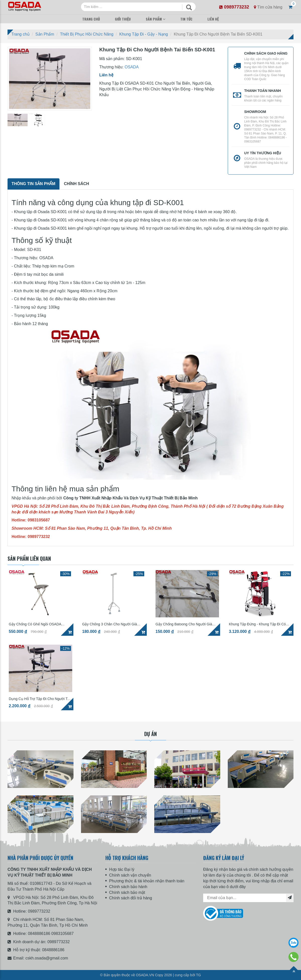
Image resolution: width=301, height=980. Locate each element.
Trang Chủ (91, 19)
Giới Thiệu (123, 19)
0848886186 (39, 934)
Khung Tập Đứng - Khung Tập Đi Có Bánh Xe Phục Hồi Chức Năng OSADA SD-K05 (259, 624)
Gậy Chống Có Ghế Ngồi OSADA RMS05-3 (35, 624)
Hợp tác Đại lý (122, 869)
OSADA (132, 67)
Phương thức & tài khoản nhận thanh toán (147, 881)
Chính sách (77, 184)
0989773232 (39, 911)
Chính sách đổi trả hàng (131, 898)
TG (199, 975)
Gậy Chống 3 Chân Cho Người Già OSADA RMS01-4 (110, 624)
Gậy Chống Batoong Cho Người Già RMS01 (184, 624)
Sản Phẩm (154, 19)
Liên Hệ (213, 19)
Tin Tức (186, 19)
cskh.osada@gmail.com (47, 958)
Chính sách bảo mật (127, 892)
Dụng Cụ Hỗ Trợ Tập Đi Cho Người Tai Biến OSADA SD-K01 (39, 699)
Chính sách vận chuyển (130, 875)
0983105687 (63, 934)
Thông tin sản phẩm (33, 184)
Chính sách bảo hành (128, 887)
